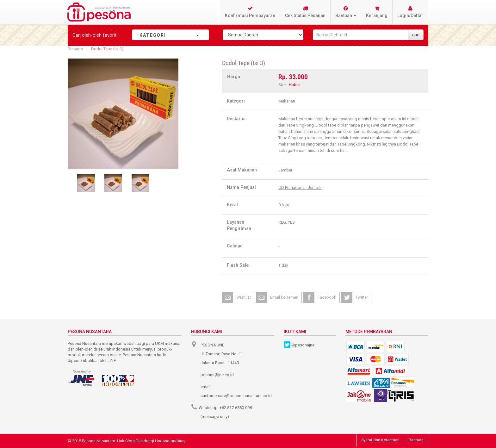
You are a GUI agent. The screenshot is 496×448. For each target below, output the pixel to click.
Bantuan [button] (346, 12)
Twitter (362, 297)
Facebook (327, 297)
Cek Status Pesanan (305, 12)
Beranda (75, 49)
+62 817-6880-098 (236, 408)
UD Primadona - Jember (300, 187)
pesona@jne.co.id (217, 375)
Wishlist (244, 297)
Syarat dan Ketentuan (379, 440)
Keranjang (377, 12)
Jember (285, 170)
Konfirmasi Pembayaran (250, 12)
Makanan (287, 101)
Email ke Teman (284, 297)
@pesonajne (303, 345)
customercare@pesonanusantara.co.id (236, 396)
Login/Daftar (410, 12)
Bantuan (416, 440)
